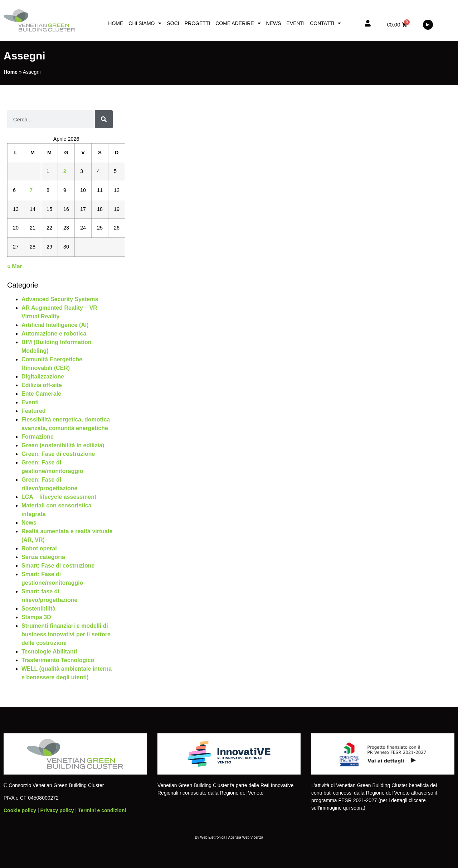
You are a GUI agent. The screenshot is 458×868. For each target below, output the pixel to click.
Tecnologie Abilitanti (49, 652)
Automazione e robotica (54, 334)
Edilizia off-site (42, 385)
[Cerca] (104, 119)
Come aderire (238, 23)
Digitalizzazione (43, 377)
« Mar (15, 266)
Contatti (325, 23)
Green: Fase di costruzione (58, 454)
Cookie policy (20, 810)
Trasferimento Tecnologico (58, 660)
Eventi (296, 23)
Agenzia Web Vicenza (246, 837)
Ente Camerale (41, 394)
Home (116, 23)
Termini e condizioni (102, 810)
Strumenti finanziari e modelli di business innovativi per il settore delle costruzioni (66, 634)
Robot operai (39, 548)
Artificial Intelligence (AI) (55, 325)
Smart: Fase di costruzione (58, 566)
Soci (173, 23)
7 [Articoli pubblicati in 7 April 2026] (31, 190)
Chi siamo (145, 23)
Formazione (38, 437)
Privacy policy (57, 810)
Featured (34, 411)
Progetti (198, 23)
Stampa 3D (36, 617)
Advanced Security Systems (60, 299)
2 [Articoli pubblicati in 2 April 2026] (65, 171)
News (274, 23)
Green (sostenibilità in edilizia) (63, 445)
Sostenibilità (38, 609)
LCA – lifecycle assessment (59, 497)
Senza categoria (43, 557)
